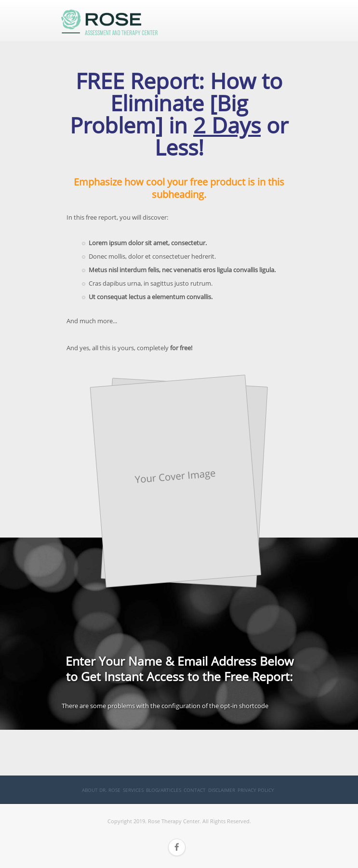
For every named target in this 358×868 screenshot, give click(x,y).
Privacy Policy (256, 790)
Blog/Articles (164, 790)
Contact (195, 790)
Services (133, 790)
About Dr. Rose (101, 790)
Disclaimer (222, 790)
